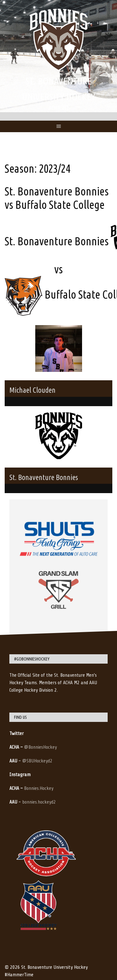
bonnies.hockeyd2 (39, 802)
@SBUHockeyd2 (37, 761)
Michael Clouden (32, 390)
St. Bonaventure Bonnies (44, 477)
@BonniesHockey (40, 747)
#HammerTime (19, 975)
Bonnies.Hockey (39, 788)
